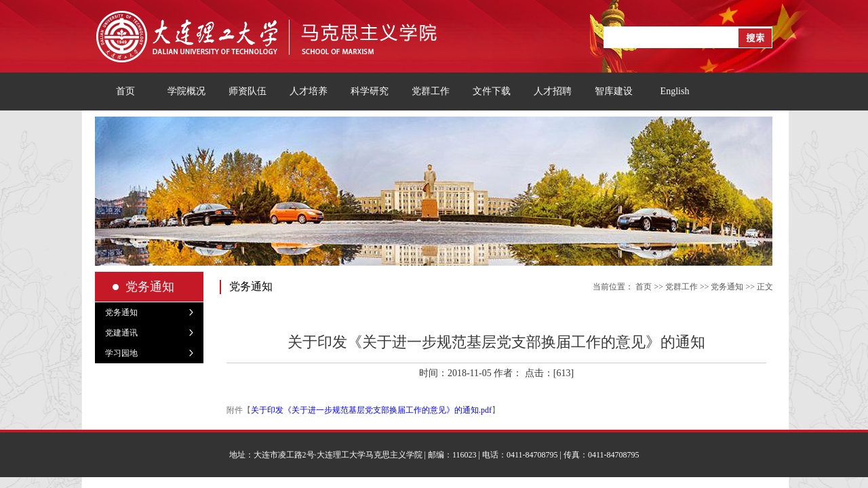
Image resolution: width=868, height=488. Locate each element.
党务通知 (121, 312)
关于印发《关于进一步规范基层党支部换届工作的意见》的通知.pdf (371, 410)
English (675, 91)
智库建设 (614, 91)
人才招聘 (553, 91)
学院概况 (186, 91)
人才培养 (309, 91)
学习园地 (121, 353)
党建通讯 (121, 333)
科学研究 (370, 91)
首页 (125, 91)
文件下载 (492, 91)
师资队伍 (248, 91)
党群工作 (431, 91)
